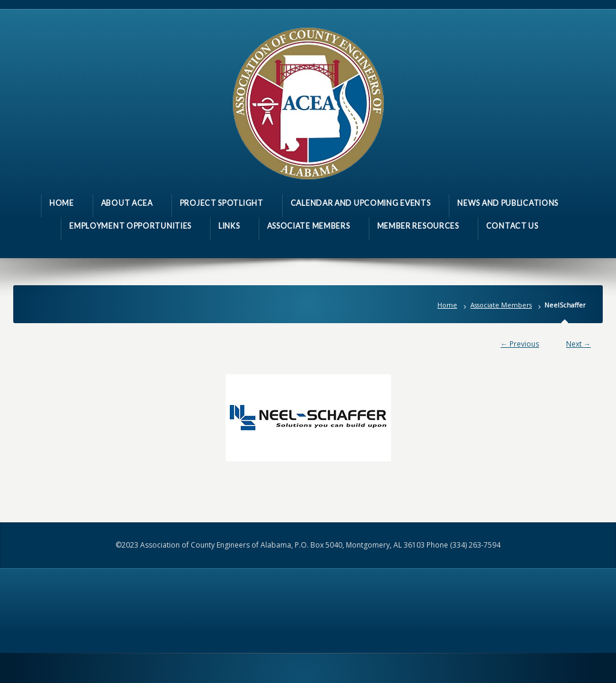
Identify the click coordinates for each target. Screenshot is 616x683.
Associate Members (501, 305)
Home (447, 305)
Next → (578, 344)
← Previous (520, 344)
